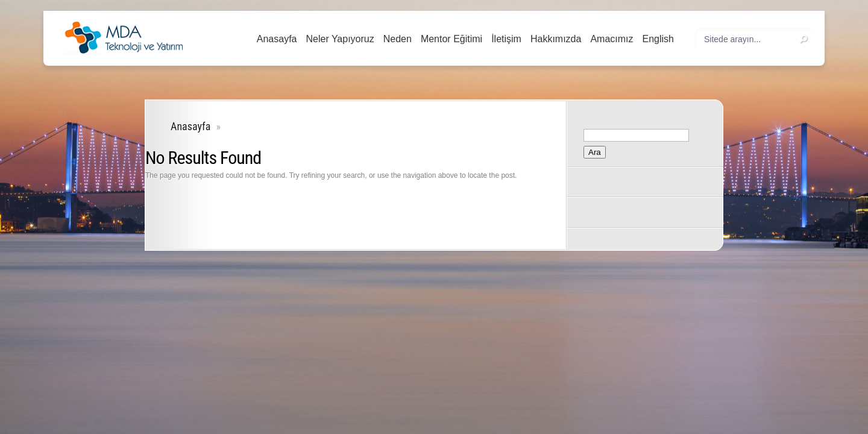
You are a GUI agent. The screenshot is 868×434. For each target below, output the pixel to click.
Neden (398, 39)
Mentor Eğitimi (451, 39)
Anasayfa (277, 39)
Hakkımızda (556, 39)
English (658, 39)
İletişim (506, 39)
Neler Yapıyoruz (340, 39)
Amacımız (612, 39)
